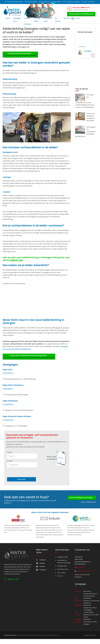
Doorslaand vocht (56, 21)
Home (8, 19)
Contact (89, 19)
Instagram (41, 572)
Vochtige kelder (44, 21)
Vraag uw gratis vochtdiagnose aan (80, 14)
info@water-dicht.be (84, 574)
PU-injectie (68, 21)
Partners (58, 638)
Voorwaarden (22, 638)
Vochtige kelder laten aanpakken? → (22, 56)
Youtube (41, 569)
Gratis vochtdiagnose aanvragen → (81, 501)
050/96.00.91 (9, 391)
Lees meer (82, 47)
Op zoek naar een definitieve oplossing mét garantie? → (30, 359)
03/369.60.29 (9, 407)
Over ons (60, 579)
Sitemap (30, 638)
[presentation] (22, 475)
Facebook (41, 563)
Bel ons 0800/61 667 (89, 506)
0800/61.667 (17, 262)
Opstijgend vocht (17, 21)
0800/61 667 (13, 582)
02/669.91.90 (9, 423)
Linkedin (40, 566)
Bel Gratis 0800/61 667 (79, 8)
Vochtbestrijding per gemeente (44, 638)
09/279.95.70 (9, 376)
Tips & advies (61, 575)
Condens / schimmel (29, 21)
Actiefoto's (79, 19)
